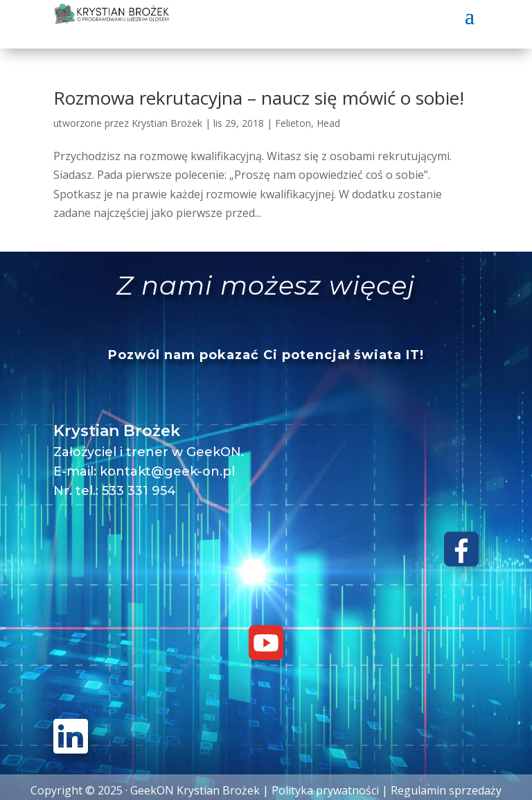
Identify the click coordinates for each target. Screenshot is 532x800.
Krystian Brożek (167, 123)
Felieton (293, 123)
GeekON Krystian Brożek (195, 790)
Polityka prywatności (325, 790)
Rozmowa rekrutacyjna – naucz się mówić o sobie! (259, 98)
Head (328, 123)
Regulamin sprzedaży (446, 790)
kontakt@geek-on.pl (167, 471)
